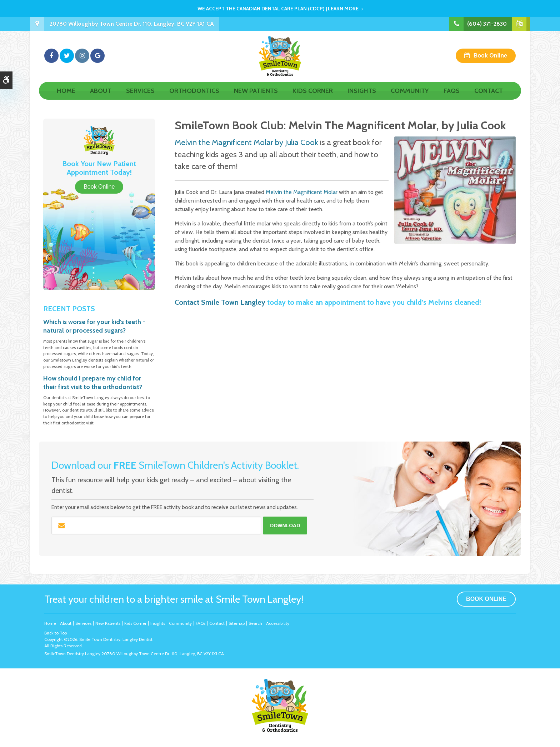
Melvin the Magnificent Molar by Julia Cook (246, 142)
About (101, 99)
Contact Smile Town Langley (220, 302)
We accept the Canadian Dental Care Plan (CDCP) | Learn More (278, 9)
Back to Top (56, 633)
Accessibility (278, 623)
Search (255, 623)
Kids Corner (313, 99)
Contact (489, 99)
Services (140, 99)
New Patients (256, 99)
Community (410, 99)
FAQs (452, 99)
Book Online (490, 59)
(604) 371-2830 (487, 24)
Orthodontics (194, 99)
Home (66, 99)
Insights (362, 99)
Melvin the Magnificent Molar (302, 192)
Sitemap (237, 623)
